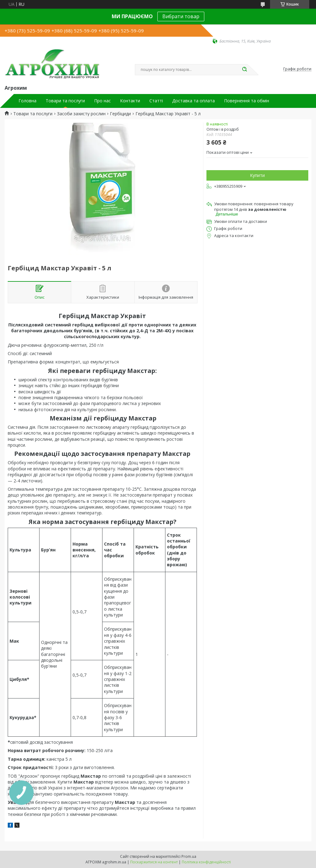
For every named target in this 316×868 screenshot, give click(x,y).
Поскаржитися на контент (154, 862)
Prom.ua (189, 856)
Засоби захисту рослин (81, 114)
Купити (257, 175)
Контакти (130, 101)
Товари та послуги (65, 101)
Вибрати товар (181, 16)
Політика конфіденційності (206, 862)
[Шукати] (244, 70)
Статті (156, 101)
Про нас (102, 101)
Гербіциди (120, 114)
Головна (27, 101)
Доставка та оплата (193, 101)
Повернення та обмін (247, 101)
